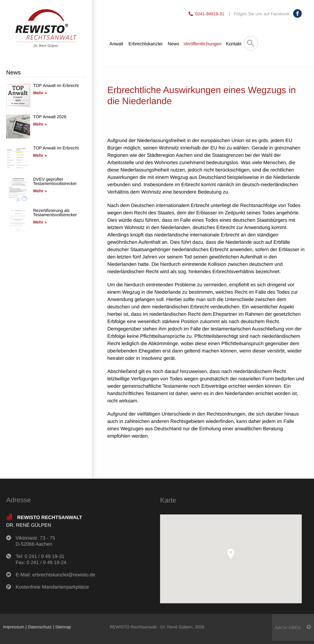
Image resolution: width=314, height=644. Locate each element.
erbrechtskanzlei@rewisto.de (64, 575)
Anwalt (116, 44)
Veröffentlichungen (202, 44)
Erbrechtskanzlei (146, 44)
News (174, 44)
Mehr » (40, 93)
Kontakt (234, 44)
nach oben (293, 627)
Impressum (14, 627)
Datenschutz (40, 627)
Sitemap (63, 627)
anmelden (28, 631)
